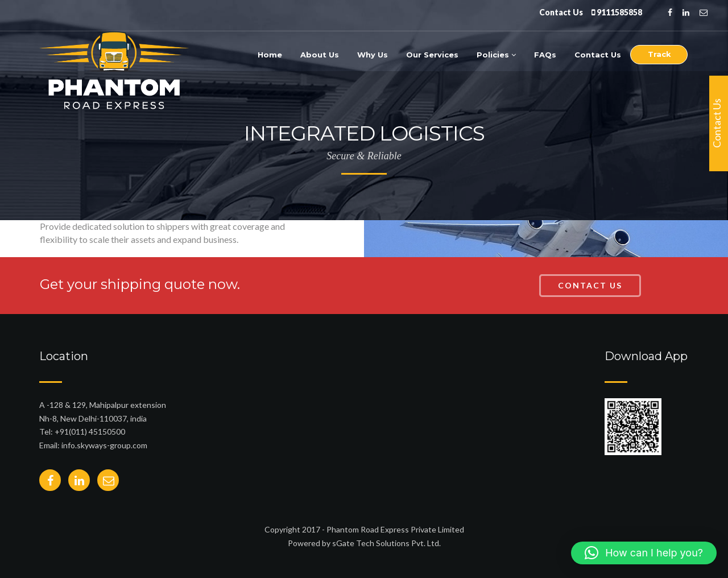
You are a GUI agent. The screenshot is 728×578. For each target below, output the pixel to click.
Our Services (432, 55)
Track (659, 54)
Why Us (373, 55)
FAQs (545, 55)
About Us (320, 55)
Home (270, 55)
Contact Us (598, 55)
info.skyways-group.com (104, 445)
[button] (644, 553)
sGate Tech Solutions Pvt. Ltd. (386, 543)
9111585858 (619, 12)
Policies (496, 55)
